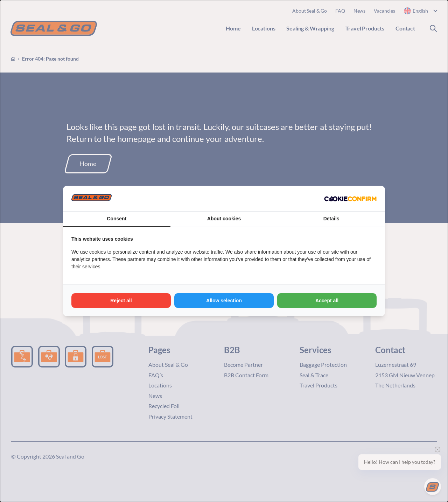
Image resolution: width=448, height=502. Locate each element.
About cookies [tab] (224, 219)
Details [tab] (331, 219)
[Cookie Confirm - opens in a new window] (350, 199)
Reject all (121, 301)
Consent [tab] (117, 219)
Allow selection (224, 301)
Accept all (327, 301)
